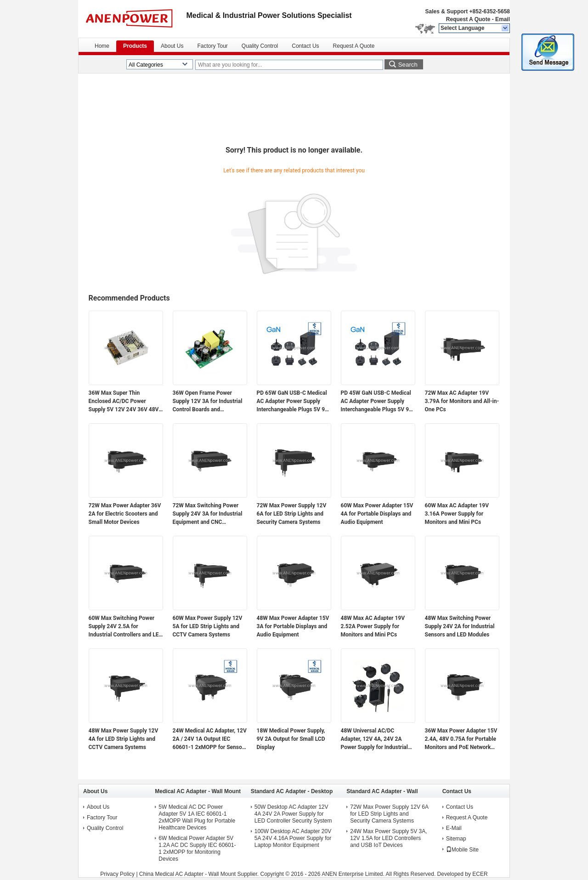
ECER (480, 874)
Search (408, 65)
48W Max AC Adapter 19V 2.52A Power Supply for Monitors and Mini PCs (373, 626)
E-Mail (454, 828)
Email (503, 19)
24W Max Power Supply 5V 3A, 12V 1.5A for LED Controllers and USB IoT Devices (388, 838)
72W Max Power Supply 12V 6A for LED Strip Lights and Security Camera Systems (292, 514)
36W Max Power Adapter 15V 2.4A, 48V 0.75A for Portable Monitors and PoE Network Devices (461, 739)
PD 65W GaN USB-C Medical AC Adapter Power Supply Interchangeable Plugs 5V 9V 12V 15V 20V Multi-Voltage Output (293, 402)
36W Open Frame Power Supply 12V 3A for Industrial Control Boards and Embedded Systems (208, 402)
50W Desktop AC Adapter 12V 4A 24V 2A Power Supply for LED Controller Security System (293, 814)
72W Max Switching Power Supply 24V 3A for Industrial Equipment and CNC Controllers (208, 514)
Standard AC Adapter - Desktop (292, 791)
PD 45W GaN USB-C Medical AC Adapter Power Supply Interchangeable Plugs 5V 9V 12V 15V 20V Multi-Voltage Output (377, 402)
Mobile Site (462, 850)
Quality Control (260, 46)
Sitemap (456, 839)
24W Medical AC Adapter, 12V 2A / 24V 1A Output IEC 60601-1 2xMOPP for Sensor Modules (210, 739)
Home (102, 46)
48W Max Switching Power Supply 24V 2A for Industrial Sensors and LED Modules (460, 626)
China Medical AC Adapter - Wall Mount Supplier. (200, 874)
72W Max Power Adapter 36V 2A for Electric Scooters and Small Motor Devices (125, 514)
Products (135, 46)
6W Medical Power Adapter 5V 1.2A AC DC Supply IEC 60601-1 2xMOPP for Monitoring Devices (197, 849)
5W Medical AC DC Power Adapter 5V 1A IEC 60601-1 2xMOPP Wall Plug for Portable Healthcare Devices (197, 817)
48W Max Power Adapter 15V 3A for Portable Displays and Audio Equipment (293, 626)
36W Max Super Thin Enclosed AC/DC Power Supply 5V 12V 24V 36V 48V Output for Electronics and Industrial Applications (124, 402)
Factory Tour (212, 46)
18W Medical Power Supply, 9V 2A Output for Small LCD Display (291, 739)
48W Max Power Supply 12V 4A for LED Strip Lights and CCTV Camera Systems (124, 739)
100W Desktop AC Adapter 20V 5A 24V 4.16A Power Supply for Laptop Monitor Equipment (293, 838)
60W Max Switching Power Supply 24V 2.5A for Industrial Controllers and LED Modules (126, 627)
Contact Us (305, 46)
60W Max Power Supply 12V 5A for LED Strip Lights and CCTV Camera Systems (208, 626)
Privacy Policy (117, 874)
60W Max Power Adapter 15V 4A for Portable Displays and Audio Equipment (377, 514)
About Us (172, 46)
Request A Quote (468, 19)
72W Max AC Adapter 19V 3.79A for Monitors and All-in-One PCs (462, 401)
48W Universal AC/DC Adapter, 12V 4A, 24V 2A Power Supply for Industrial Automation (374, 739)
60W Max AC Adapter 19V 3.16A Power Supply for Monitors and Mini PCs (457, 514)
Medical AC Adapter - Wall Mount (198, 791)
